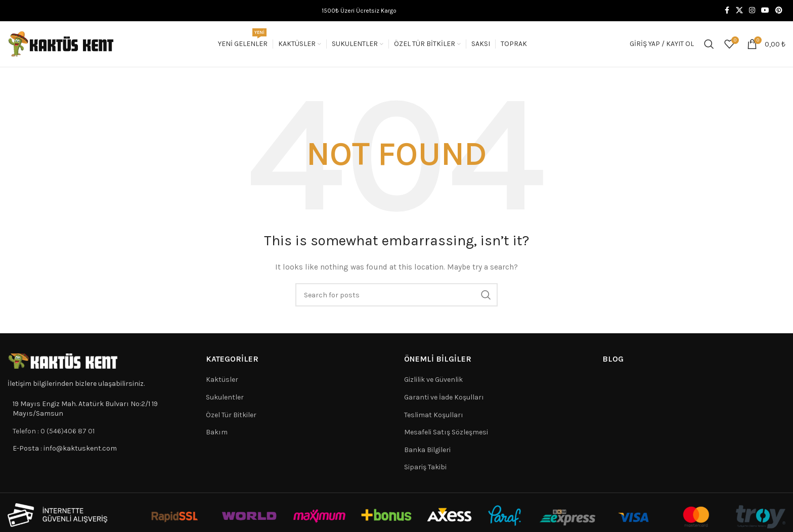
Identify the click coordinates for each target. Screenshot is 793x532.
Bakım (217, 432)
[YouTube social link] (765, 11)
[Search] (709, 44)
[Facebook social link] (727, 11)
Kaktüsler (222, 380)
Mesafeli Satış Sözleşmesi (446, 432)
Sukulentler (225, 397)
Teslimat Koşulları (434, 415)
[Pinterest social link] (779, 11)
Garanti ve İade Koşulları (444, 397)
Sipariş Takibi (425, 467)
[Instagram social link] (752, 11)
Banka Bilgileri (427, 450)
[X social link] (739, 11)
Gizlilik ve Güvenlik (433, 380)
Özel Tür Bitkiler (231, 415)
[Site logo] (61, 43)
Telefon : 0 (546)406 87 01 (54, 431)
